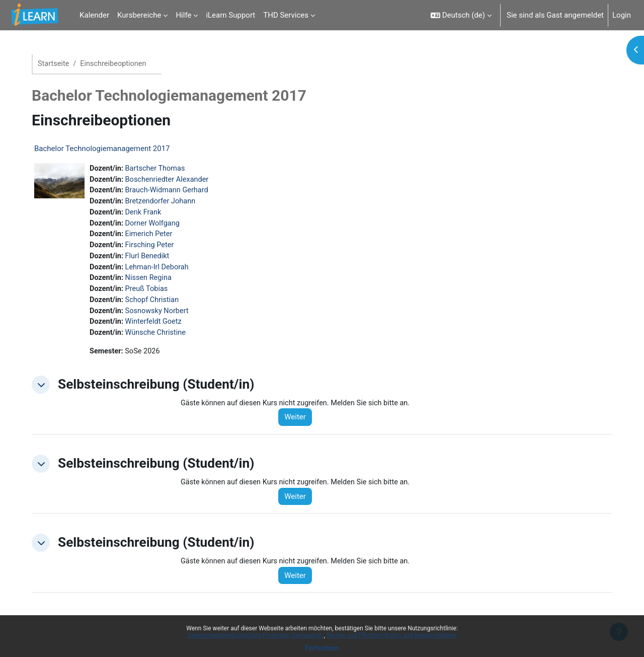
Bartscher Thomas (161, 169)
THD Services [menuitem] (286, 15)
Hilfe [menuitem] (183, 15)
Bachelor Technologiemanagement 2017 (106, 149)
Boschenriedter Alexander (174, 180)
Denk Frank (149, 214)
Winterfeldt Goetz (159, 328)
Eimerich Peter (155, 237)
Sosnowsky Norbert (163, 316)
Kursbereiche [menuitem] (139, 15)
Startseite (58, 64)
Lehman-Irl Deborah (163, 271)
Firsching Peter (155, 248)
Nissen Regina (154, 282)
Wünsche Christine (162, 339)
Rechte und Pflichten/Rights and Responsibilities (392, 635)
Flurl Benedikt (153, 260)
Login (622, 15)
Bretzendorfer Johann (167, 203)
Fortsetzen (322, 648)
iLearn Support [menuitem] (230, 15)
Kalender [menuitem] (94, 15)
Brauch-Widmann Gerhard (173, 192)
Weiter (301, 424)
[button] (461, 15)
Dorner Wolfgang (158, 226)
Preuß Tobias (152, 294)
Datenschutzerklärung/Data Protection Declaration (255, 635)
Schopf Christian (158, 305)
